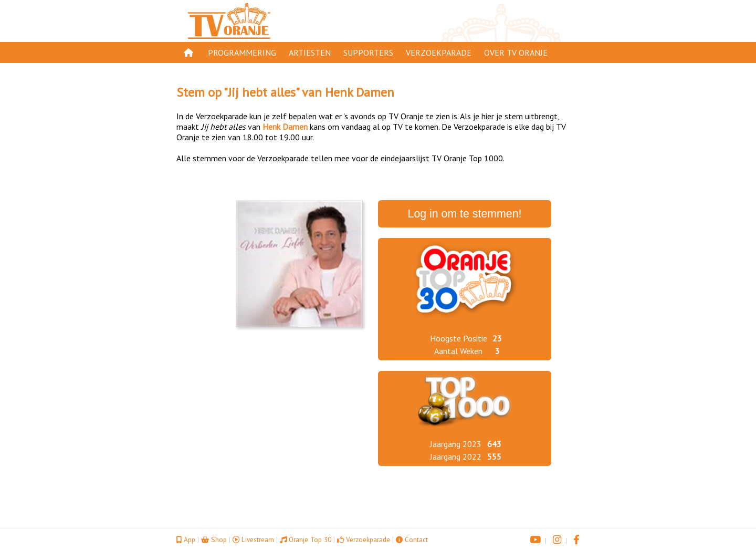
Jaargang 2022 (456, 456)
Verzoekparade (439, 53)
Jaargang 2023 (456, 444)
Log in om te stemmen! (465, 214)
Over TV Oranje (516, 53)
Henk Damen (360, 92)
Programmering (242, 53)
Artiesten (310, 53)
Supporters (368, 53)
